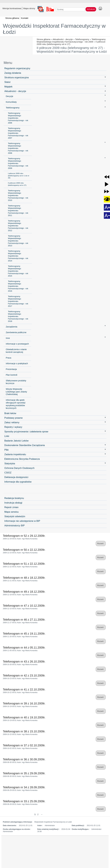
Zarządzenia (11, 327)
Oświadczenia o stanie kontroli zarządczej (16, 351)
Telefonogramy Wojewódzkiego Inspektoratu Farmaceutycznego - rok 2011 (18, 211)
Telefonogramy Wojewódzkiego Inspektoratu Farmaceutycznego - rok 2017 (18, 301)
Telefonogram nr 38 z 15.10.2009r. (24, 731)
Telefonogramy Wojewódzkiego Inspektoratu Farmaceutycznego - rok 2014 (18, 256)
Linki (7, 436)
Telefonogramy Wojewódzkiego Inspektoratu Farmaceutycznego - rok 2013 (18, 241)
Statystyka (10, 463)
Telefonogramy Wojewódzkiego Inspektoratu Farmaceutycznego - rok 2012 (18, 226)
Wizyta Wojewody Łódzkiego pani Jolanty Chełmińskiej (16, 392)
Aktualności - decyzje (63, 39)
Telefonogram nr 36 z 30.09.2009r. (24, 759)
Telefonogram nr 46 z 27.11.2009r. (24, 620)
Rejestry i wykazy (13, 427)
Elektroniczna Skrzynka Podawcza (22, 459)
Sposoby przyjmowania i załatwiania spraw (26, 432)
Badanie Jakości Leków (16, 441)
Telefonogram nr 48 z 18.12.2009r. (24, 578)
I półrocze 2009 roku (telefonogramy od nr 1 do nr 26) (19, 176)
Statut (7, 82)
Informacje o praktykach (17, 363)
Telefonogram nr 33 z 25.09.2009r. (24, 801)
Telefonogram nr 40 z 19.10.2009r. (24, 717)
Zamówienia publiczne (16, 332)
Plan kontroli (11, 375)
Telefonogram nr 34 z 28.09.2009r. (24, 787)
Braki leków (10, 413)
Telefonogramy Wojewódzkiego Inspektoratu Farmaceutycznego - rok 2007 (18, 133)
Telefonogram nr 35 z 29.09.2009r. (24, 773)
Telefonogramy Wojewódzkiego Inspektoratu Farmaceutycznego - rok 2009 (71, 40)
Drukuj (100, 9)
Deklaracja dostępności (16, 477)
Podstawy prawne (13, 418)
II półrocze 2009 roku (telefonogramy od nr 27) (17, 184)
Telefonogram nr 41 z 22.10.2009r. (24, 689)
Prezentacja (11, 369)
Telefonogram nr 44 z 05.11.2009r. (24, 648)
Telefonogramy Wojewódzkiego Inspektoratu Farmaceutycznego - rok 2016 (18, 286)
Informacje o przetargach (17, 344)
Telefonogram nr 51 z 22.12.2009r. (24, 564)
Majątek (8, 87)
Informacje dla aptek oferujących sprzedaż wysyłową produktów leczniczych (16, 404)
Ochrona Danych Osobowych (19, 468)
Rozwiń (101, 544)
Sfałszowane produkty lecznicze (16, 382)
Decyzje (9, 96)
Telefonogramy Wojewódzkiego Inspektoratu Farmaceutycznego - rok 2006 (18, 118)
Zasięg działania (13, 73)
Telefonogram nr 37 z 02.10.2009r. (24, 745)
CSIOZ (8, 473)
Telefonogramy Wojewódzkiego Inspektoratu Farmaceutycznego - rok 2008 (18, 148)
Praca (8, 358)
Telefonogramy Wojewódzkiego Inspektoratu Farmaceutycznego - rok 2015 (18, 271)
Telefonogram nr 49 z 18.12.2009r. (24, 592)
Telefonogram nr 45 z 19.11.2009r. (24, 634)
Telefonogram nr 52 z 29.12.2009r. (24, 536)
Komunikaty (11, 102)
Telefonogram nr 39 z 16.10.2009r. (24, 703)
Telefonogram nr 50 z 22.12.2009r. (24, 550)
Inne (8, 338)
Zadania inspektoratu (15, 454)
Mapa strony (29, 8)
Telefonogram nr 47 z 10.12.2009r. (24, 606)
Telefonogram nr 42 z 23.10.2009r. (24, 675)
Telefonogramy (82, 39)
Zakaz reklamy (12, 422)
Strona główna (43, 39)
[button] (107, 177)
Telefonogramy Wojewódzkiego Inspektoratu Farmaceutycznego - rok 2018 (18, 316)
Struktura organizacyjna (16, 77)
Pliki (6, 450)
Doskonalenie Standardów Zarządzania (25, 445)
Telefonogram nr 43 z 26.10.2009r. (24, 662)
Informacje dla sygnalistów (18, 482)
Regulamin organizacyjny (17, 68)
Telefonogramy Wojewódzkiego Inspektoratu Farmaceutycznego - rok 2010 (18, 195)
